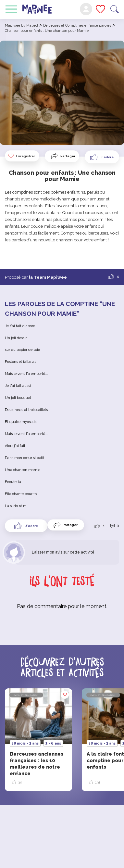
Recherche (115, 9)
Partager (68, 156)
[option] (38, 740)
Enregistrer (21, 156)
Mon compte (86, 9)
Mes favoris (100, 9)
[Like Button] (102, 157)
